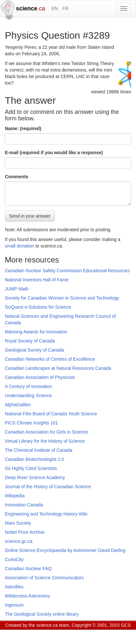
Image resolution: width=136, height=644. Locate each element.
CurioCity (14, 559)
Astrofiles (14, 587)
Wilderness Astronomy (27, 596)
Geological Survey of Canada (34, 350)
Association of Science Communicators (44, 578)
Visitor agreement (86, 633)
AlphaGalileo (18, 405)
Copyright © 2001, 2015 (96, 625)
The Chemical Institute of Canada (39, 450)
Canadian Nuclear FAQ (28, 569)
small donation (19, 246)
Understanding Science (28, 396)
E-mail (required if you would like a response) (54, 153)
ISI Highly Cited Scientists (31, 468)
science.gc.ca (19, 541)
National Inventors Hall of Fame (37, 280)
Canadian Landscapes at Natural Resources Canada (58, 368)
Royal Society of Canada (30, 341)
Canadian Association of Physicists (40, 377)
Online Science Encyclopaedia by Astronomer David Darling (65, 550)
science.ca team (53, 625)
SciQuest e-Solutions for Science (38, 307)
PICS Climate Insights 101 (31, 423)
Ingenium (14, 605)
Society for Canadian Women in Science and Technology (62, 298)
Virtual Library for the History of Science (45, 441)
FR (65, 8)
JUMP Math (17, 289)
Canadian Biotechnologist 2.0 (34, 459)
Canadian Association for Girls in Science (46, 432)
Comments (17, 177)
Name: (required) (23, 128)
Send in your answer (30, 216)
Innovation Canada (24, 505)
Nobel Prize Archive (25, 532)
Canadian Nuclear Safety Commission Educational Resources (67, 271)
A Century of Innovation (29, 386)
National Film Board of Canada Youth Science (51, 414)
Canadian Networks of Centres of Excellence (50, 359)
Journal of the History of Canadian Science (48, 487)
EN (55, 8)
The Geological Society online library (42, 614)
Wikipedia (15, 496)
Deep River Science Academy (35, 477)
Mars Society (18, 523)
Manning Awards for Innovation (36, 332)
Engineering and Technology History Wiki (46, 514)
